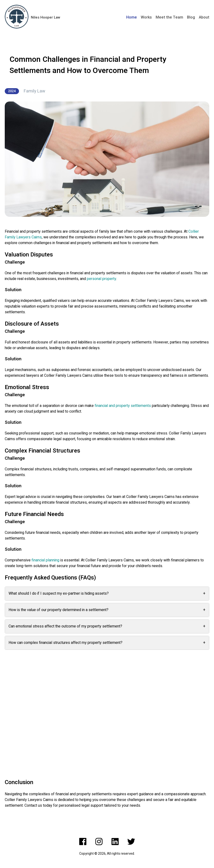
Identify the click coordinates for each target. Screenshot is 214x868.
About (204, 17)
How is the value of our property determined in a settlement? (107, 610)
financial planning (45, 560)
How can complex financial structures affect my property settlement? (107, 643)
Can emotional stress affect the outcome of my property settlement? (107, 626)
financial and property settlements (123, 406)
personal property (102, 279)
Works (146, 17)
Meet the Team (169, 17)
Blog (191, 17)
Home (132, 17)
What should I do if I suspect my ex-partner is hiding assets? (107, 594)
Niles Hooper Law (46, 17)
